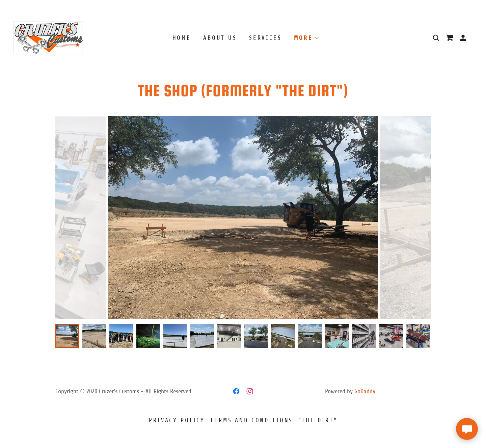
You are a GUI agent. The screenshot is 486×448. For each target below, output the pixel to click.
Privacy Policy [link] (177, 420)
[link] (48, 37)
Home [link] (182, 38)
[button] (463, 38)
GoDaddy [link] (365, 391)
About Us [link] (220, 38)
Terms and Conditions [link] (252, 420)
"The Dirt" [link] (318, 420)
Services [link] (265, 38)
